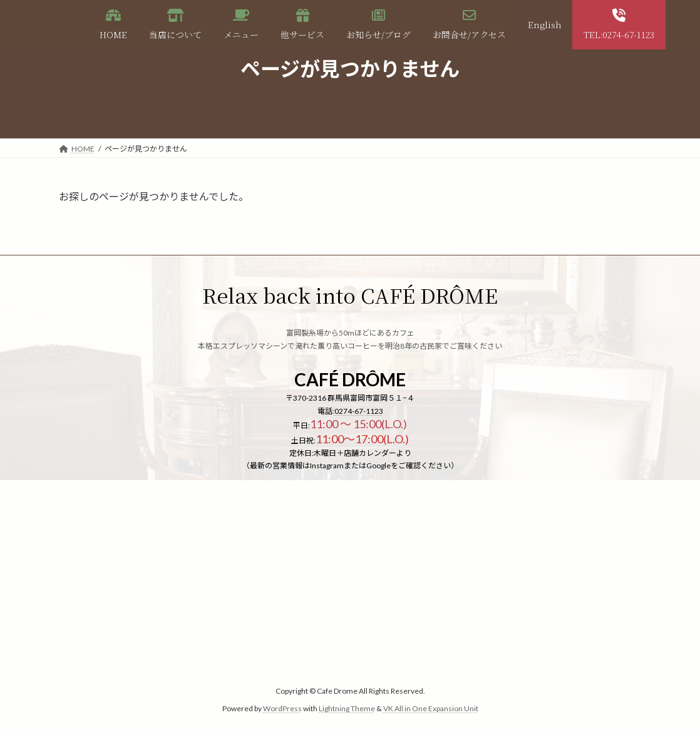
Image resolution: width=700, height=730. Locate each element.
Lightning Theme (347, 708)
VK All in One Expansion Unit (431, 708)
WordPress (282, 708)
